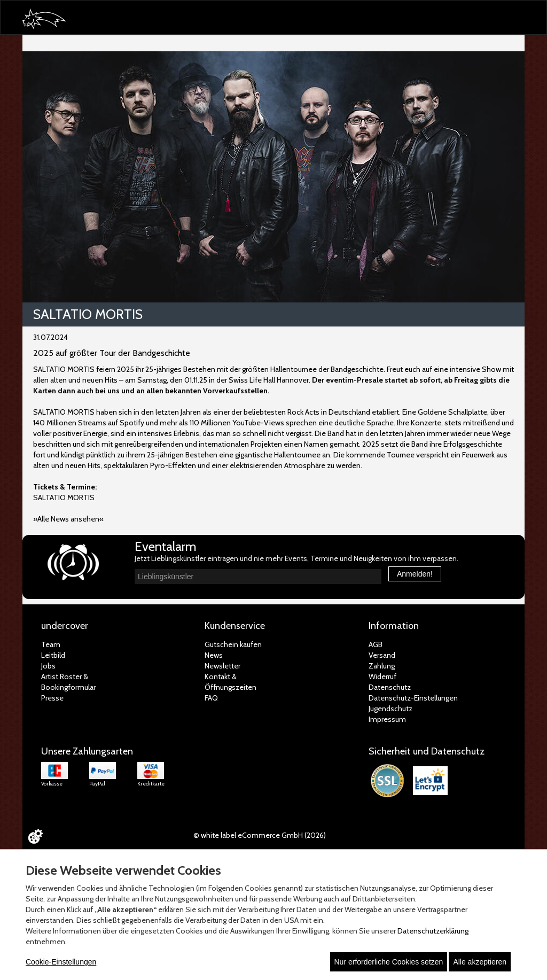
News (214, 655)
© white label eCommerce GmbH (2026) (260, 835)
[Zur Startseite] (49, 20)
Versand (382, 655)
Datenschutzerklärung (433, 931)
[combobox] (258, 577)
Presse (52, 698)
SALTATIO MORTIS (64, 497)
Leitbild (53, 655)
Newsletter (222, 666)
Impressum (387, 719)
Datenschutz (390, 687)
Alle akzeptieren (480, 962)
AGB (376, 644)
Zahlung (382, 666)
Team (51, 644)
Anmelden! (415, 574)
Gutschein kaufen (233, 644)
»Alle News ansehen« (68, 519)
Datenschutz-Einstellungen (413, 698)
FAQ (211, 698)
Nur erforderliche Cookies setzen (389, 962)
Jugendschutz (390, 709)
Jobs (48, 666)
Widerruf (382, 676)
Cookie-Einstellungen (61, 962)
